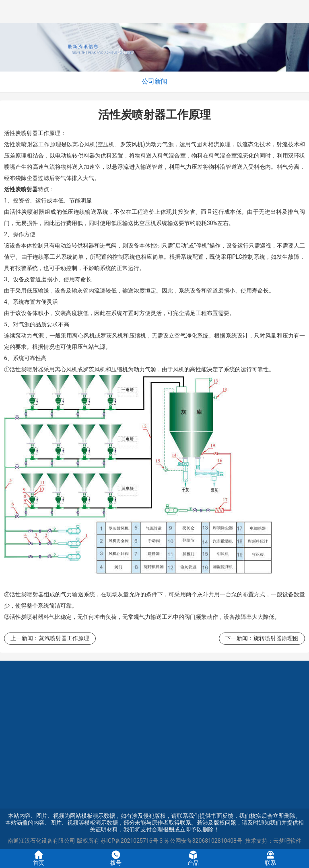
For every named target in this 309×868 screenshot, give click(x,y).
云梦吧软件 (287, 841)
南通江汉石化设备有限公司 (41, 841)
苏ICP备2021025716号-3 (132, 841)
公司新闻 (154, 81)
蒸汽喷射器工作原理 (64, 638)
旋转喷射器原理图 (276, 638)
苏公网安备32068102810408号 (203, 841)
